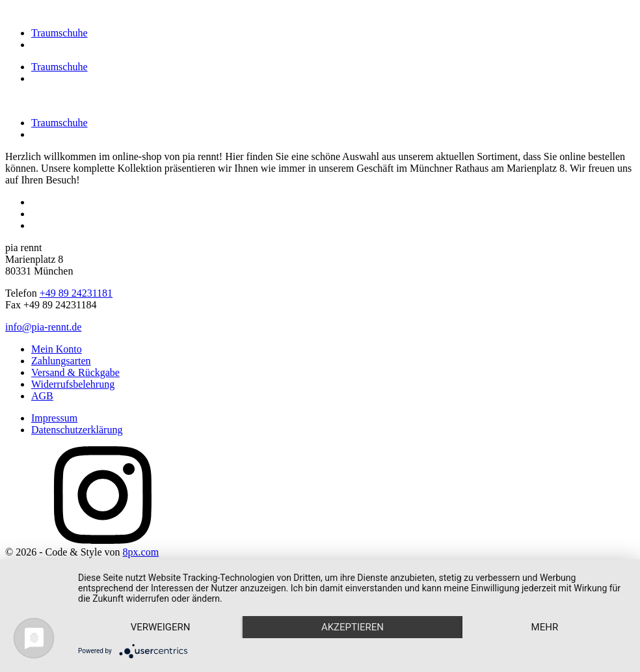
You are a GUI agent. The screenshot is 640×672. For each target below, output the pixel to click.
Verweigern (161, 627)
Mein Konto (57, 349)
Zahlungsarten (61, 361)
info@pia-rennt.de (43, 327)
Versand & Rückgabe (75, 372)
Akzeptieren (353, 627)
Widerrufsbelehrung (73, 384)
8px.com (141, 552)
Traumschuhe (60, 33)
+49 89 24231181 (76, 293)
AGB (42, 396)
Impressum (54, 418)
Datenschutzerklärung (77, 430)
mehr (545, 627)
